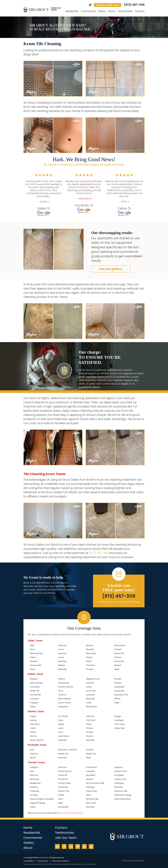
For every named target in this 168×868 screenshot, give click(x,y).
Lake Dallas (64, 736)
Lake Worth (91, 767)
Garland (62, 645)
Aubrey (33, 720)
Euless (33, 807)
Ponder (90, 728)
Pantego (90, 787)
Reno (89, 795)
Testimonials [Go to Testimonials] (125, 11)
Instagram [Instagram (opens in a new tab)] (57, 847)
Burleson (34, 787)
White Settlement (122, 799)
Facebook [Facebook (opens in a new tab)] (64, 847)
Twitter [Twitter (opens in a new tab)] (71, 847)
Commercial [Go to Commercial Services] (88, 11)
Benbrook (34, 779)
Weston (118, 665)
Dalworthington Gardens (42, 799)
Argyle (33, 716)
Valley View (120, 728)
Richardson (120, 645)
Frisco (33, 669)
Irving (89, 687)
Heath (33, 758)
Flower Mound (37, 740)
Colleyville (35, 791)
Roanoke (90, 740)
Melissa (61, 665)
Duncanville (64, 683)
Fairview (34, 661)
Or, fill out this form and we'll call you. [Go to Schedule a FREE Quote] (119, 602)
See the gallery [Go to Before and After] (111, 269)
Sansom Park (121, 771)
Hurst (61, 799)
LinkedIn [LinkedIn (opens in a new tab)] (84, 847)
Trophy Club (120, 779)
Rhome (90, 736)
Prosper (90, 669)
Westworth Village (123, 795)
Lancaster (91, 691)
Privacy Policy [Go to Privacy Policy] (43, 861)
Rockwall (62, 758)
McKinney (63, 661)
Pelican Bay (92, 791)
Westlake (119, 787)
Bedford (34, 775)
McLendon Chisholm (68, 750)
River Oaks (91, 803)
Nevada (90, 649)
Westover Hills (121, 791)
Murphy (90, 645)
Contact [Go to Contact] (140, 11)
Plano (89, 661)
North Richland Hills (95, 783)
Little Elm (90, 716)
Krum (61, 732)
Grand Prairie (64, 703)
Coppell (34, 703)
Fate (32, 750)
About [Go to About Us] (112, 11)
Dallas (33, 707)
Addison (34, 679)
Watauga (119, 783)
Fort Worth (63, 716)
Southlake (119, 720)
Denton (33, 736)
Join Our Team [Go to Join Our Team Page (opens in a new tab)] (66, 838)
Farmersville (36, 665)
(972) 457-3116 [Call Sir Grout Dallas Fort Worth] (134, 5)
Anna (32, 649)
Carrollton (35, 687)
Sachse (118, 657)
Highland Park (93, 679)
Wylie (117, 669)
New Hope (91, 653)
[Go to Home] (43, 9)
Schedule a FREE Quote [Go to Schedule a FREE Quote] (108, 5)
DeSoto (62, 679)
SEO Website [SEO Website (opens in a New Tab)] (127, 861)
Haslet (61, 724)
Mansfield (91, 775)
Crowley (34, 795)
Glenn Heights (65, 699)
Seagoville (119, 687)
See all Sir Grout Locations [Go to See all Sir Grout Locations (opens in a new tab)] (71, 813)
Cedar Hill (34, 691)
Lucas (61, 657)
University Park (121, 695)
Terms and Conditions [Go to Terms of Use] (60, 861)
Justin (61, 728)
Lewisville (90, 695)
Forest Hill (63, 775)
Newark (90, 779)
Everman (62, 767)
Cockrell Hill (35, 695)
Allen (32, 645)
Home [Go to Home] (28, 828)
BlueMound (35, 783)
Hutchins (90, 683)
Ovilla (89, 703)
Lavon (61, 649)
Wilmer (118, 699)
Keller (61, 803)
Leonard (62, 653)
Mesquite (62, 669)
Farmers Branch (66, 687)
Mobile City (63, 754)
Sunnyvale (119, 661)
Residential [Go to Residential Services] (72, 11)
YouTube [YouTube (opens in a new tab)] (78, 847)
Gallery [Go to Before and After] (102, 11)
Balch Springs (36, 653)
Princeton (91, 665)
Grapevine (63, 707)
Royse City (119, 653)
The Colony (120, 724)
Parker (89, 657)
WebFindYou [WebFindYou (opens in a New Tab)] (140, 861)
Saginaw (118, 767)
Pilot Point (91, 720)
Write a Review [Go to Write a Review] (90, 5)
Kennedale (63, 807)
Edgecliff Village (38, 803)
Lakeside (90, 771)
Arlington (34, 767)
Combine (34, 699)
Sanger (118, 716)
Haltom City (64, 791)
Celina (33, 657)
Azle (32, 771)
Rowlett (118, 649)
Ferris (61, 691)
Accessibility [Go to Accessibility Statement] (28, 861)
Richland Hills (92, 799)
